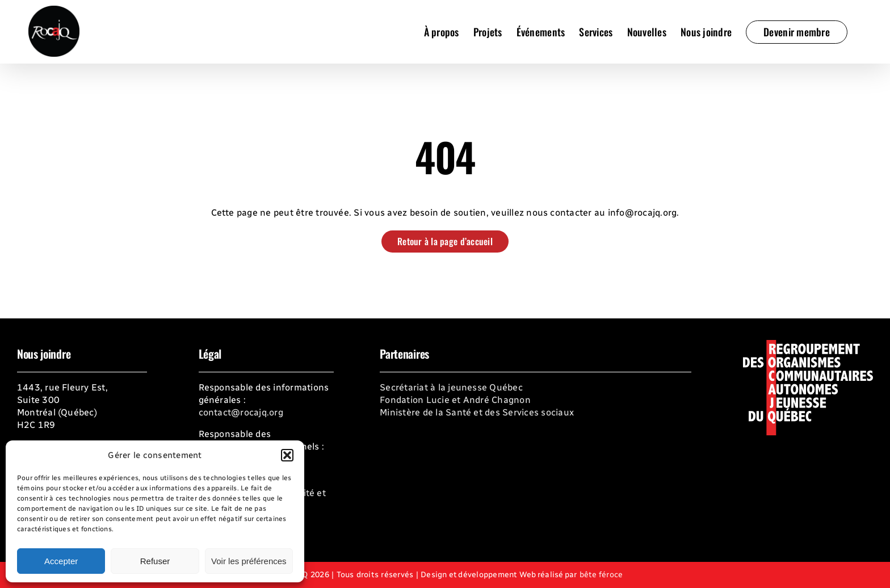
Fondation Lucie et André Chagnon (455, 400)
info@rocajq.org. (644, 213)
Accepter (61, 561)
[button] (287, 455)
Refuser (155, 561)
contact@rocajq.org (241, 412)
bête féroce (601, 575)
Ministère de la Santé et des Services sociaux (477, 412)
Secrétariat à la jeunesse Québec (451, 387)
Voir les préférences (249, 561)
